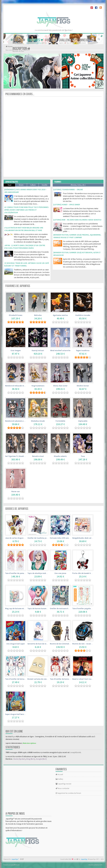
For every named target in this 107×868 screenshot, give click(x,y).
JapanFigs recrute (63, 784)
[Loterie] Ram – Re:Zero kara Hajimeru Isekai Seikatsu (77, 220)
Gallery (59, 779)
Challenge (67, 40)
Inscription (21, 49)
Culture (33, 185)
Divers (21, 185)
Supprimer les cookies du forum (68, 793)
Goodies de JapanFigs (17, 509)
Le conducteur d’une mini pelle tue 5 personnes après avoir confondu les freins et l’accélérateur (26, 210)
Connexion (86, 40)
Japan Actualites (12, 182)
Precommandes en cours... (20, 94)
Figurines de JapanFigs (18, 286)
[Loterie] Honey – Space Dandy (67, 205)
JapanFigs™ (15, 859)
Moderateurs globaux (29, 743)
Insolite (45, 185)
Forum (51, 40)
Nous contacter (62, 788)
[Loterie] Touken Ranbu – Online (68, 190)
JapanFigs (84, 859)
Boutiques (35, 40)
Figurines (58, 182)
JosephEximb (75, 752)
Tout (9, 185)
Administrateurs (17, 743)
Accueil (19, 40)
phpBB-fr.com (15, 865)
